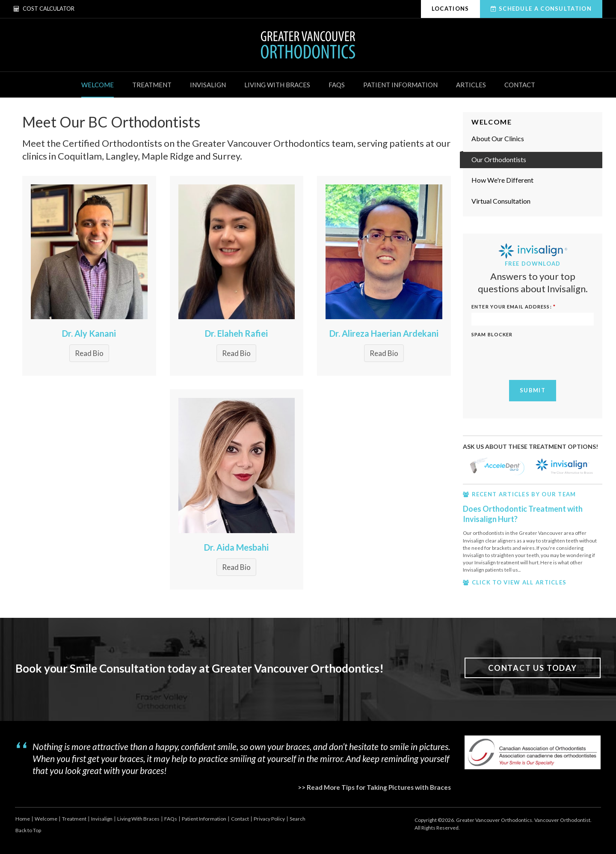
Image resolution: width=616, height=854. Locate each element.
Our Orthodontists (499, 159)
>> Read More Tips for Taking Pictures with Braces (374, 787)
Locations (450, 9)
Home (23, 819)
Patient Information (400, 85)
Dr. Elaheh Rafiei (236, 333)
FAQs (337, 85)
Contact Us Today (533, 668)
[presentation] (536, 357)
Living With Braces (277, 85)
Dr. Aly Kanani (89, 333)
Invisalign (208, 85)
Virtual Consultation (501, 201)
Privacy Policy (269, 819)
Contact (520, 85)
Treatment (152, 85)
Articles (471, 85)
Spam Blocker (492, 334)
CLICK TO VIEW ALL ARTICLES (519, 582)
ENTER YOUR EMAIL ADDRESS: (514, 307)
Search (298, 819)
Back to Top (28, 830)
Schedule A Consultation (545, 9)
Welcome (98, 85)
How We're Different (502, 180)
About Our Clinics (498, 138)
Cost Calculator (44, 9)
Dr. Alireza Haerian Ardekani (384, 333)
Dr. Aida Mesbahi (236, 547)
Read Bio (89, 353)
